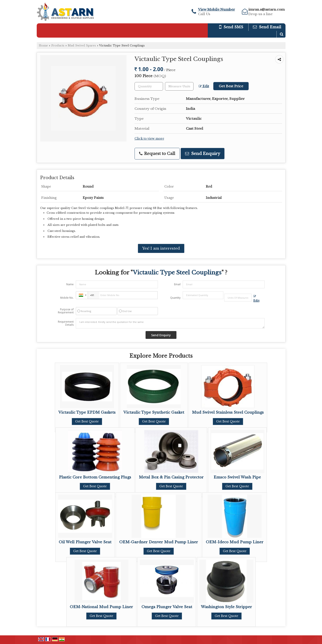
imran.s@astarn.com (266, 9)
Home (43, 45)
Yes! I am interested (161, 248)
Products (58, 45)
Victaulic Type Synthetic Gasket (154, 412)
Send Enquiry (203, 154)
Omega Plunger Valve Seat (167, 607)
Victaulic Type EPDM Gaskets (87, 412)
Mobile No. (67, 298)
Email (177, 284)
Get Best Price (231, 86)
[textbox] (179, 86)
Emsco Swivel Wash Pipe (237, 477)
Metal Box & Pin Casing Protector (171, 477)
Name (70, 284)
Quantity (175, 298)
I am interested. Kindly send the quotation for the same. (170, 323)
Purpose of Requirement (66, 311)
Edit (204, 86)
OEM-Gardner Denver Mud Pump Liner (159, 542)
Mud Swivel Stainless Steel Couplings (228, 412)
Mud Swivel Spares (82, 45)
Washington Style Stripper (226, 607)
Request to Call (157, 154)
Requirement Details (66, 323)
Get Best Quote (87, 421)
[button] (217, 9)
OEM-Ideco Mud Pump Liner (235, 542)
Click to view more (149, 139)
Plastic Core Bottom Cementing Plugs (95, 477)
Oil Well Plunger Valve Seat (85, 542)
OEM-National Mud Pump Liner (101, 607)
